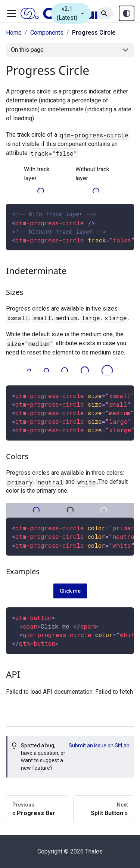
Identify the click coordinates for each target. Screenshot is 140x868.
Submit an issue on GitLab (99, 745)
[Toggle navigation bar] (12, 13)
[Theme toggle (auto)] (127, 13)
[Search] (105, 13)
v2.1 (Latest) (71, 13)
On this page (27, 50)
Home (14, 33)
